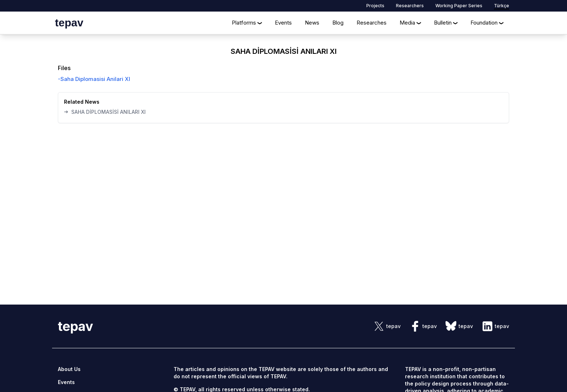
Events (283, 23)
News (312, 23)
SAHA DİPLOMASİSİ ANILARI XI (105, 112)
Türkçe (502, 6)
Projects (375, 6)
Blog (338, 23)
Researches (372, 23)
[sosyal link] (387, 326)
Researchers (410, 6)
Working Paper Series (459, 6)
